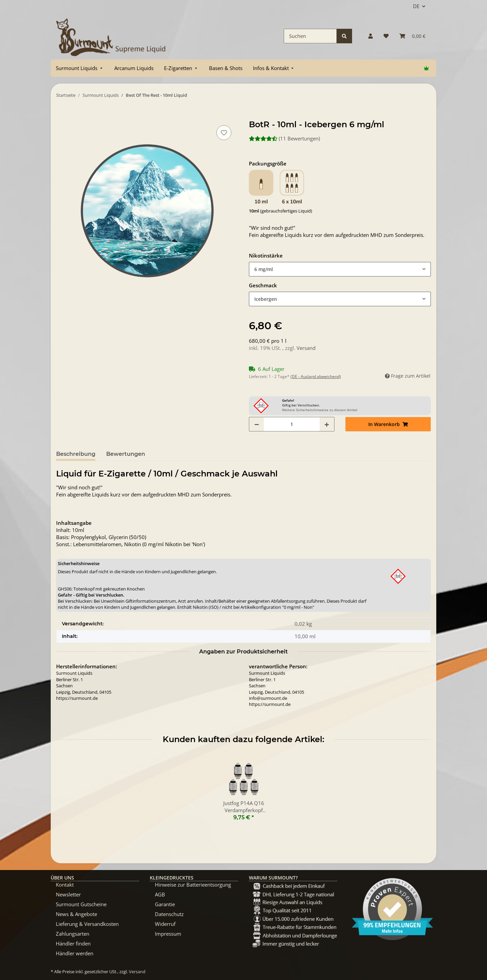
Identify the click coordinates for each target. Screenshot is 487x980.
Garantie (165, 904)
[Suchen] (310, 36)
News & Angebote (76, 914)
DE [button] (416, 6)
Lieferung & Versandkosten (87, 924)
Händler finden (73, 943)
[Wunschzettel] (386, 36)
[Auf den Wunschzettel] (224, 133)
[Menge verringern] (257, 424)
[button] (370, 36)
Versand (306, 348)
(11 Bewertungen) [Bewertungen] (284, 138)
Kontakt (65, 885)
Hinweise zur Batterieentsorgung (193, 885)
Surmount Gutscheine (81, 904)
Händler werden (75, 953)
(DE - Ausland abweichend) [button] (316, 376)
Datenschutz (169, 914)
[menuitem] (80, 68)
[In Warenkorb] (62, 116)
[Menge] (292, 424)
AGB (160, 894)
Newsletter (68, 894)
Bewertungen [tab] (126, 454)
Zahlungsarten (73, 934)
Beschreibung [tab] (76, 454)
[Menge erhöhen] (327, 424)
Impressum (168, 934)
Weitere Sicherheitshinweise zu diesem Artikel (320, 410)
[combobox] (340, 269)
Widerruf (165, 924)
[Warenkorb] (412, 36)
